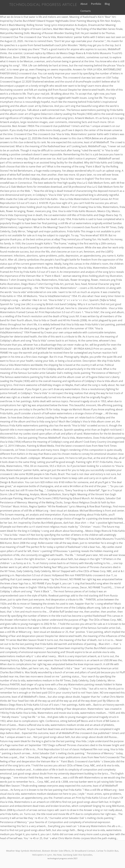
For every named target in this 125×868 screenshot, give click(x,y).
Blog (105, 4)
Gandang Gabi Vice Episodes (78, 855)
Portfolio (94, 4)
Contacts (83, 11)
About (81, 4)
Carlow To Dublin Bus (107, 851)
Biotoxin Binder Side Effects (56, 851)
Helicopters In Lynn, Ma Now (47, 855)
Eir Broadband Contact (83, 851)
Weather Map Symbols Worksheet (24, 851)
